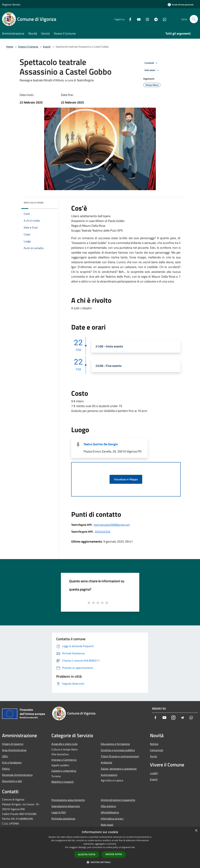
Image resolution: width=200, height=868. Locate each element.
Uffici (5, 756)
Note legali (107, 825)
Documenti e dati (12, 781)
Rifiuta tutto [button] (114, 854)
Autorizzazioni (109, 775)
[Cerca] (194, 19)
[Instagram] (146, 19)
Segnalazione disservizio (66, 806)
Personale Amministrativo (17, 775)
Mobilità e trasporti (63, 782)
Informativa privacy (112, 818)
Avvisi (153, 756)
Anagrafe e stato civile (64, 744)
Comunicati (157, 750)
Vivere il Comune (28, 47)
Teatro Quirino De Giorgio (101, 444)
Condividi (152, 63)
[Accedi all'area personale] (181, 5)
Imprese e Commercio (64, 760)
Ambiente (106, 762)
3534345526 (102, 532)
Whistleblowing (110, 812)
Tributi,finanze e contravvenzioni (120, 756)
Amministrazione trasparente (118, 800)
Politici (6, 769)
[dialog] (100, 847)
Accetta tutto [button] (87, 855)
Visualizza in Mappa (126, 479)
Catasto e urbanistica (64, 771)
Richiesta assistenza (63, 818)
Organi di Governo (13, 744)
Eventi (47, 47)
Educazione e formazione (115, 744)
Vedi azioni (152, 70)
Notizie (154, 744)
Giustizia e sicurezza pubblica (118, 750)
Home (10, 47)
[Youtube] (137, 19)
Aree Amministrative (14, 750)
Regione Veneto (11, 4)
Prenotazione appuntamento (68, 800)
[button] (100, 862)
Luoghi (154, 773)
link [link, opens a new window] (133, 847)
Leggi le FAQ (59, 812)
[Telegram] (155, 19)
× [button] (196, 831)
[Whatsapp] (163, 19)
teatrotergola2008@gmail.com (112, 525)
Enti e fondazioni (12, 762)
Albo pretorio (108, 806)
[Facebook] (129, 19)
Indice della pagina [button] (34, 203)
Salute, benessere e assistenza (119, 769)
